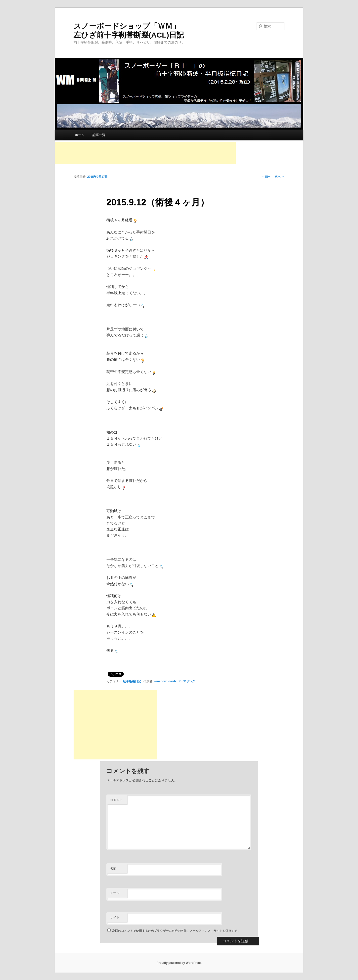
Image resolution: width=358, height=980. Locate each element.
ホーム (80, 135)
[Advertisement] (145, 153)
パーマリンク (186, 681)
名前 (113, 868)
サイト (115, 917)
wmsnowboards (165, 681)
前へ (266, 177)
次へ (280, 177)
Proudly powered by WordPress (179, 963)
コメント (116, 800)
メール (115, 893)
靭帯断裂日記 (132, 681)
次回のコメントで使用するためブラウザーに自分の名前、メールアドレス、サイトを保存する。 (176, 931)
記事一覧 (99, 135)
